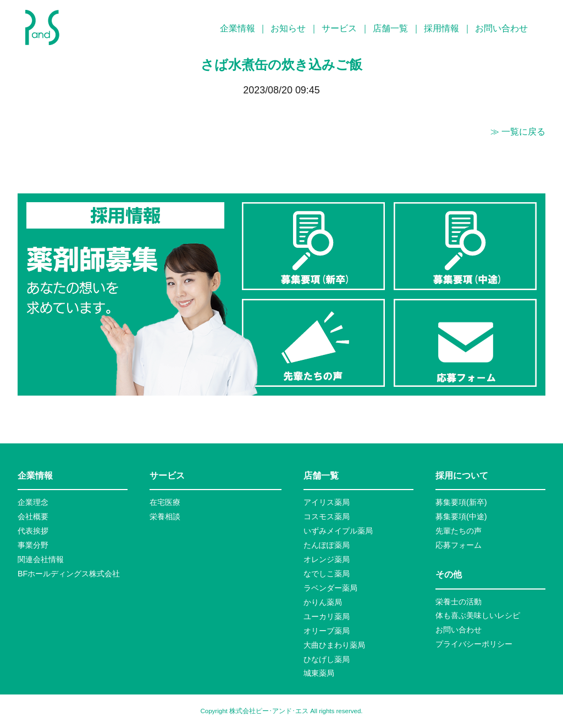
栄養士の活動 (459, 602)
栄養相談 (165, 516)
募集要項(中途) (461, 516)
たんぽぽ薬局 (327, 545)
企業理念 (33, 502)
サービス (339, 28)
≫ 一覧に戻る (518, 132)
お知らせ (288, 28)
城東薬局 (319, 673)
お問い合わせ (501, 28)
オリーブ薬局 (327, 631)
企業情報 (238, 28)
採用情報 (441, 28)
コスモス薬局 (327, 516)
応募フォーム (459, 545)
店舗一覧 (390, 28)
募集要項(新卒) (461, 502)
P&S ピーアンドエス (42, 27)
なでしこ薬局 (327, 574)
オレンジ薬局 (327, 559)
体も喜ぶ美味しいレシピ (478, 615)
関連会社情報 (41, 559)
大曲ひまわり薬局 (334, 645)
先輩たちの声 (459, 531)
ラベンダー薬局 (330, 588)
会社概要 (33, 516)
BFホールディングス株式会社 (69, 574)
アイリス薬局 (327, 502)
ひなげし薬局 (327, 659)
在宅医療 (165, 502)
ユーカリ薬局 (327, 616)
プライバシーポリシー (474, 644)
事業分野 (33, 545)
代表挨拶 (33, 531)
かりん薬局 (323, 602)
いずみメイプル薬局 (338, 531)
